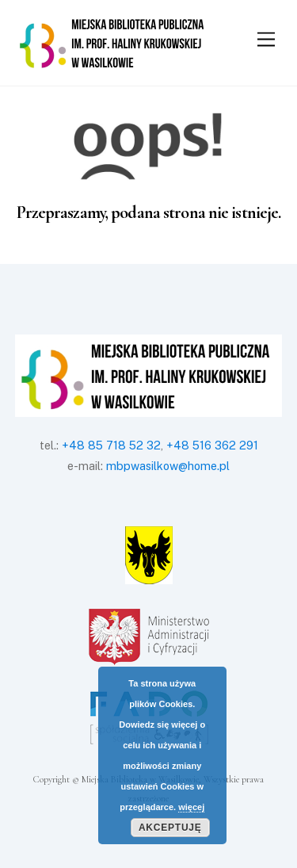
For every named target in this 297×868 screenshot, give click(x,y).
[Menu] (266, 40)
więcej (191, 807)
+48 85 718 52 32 (111, 445)
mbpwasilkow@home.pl (168, 466)
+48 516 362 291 (212, 445)
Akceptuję (170, 828)
